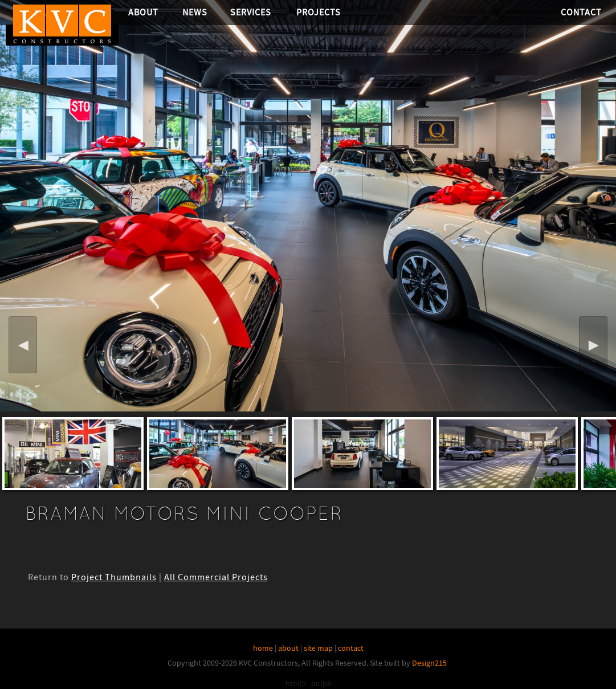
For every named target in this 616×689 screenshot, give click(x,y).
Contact (581, 12)
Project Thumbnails (114, 577)
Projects (319, 12)
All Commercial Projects (216, 577)
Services (251, 12)
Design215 (429, 663)
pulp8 (321, 683)
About (143, 12)
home (263, 648)
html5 (296, 683)
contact (351, 648)
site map (318, 648)
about (288, 648)
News (195, 12)
